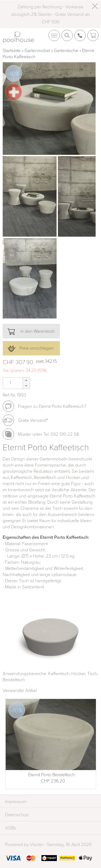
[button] (26, 380)
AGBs (11, 828)
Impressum (16, 801)
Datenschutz (17, 814)
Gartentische (66, 50)
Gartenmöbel (37, 50)
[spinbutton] (10, 383)
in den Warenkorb (31, 331)
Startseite (12, 50)
